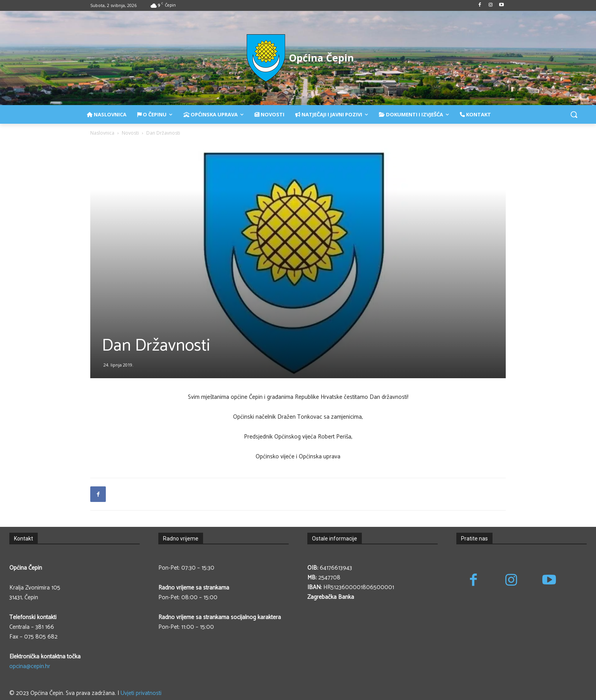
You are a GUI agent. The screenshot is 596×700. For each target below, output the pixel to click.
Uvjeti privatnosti (141, 693)
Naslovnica (102, 133)
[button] (574, 114)
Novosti (130, 133)
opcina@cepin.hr (30, 666)
